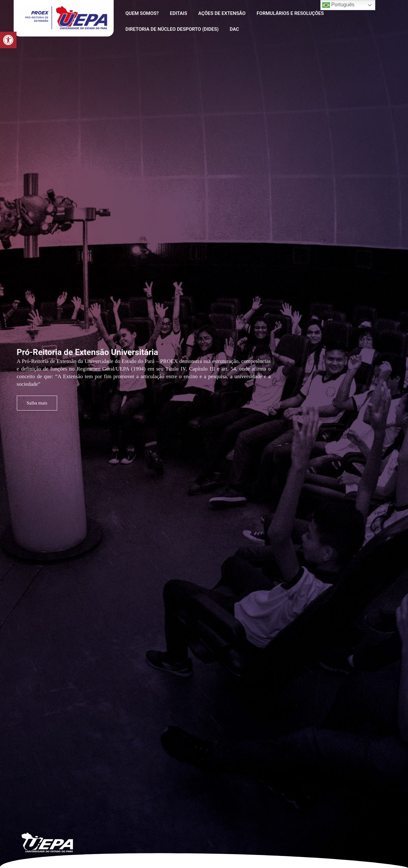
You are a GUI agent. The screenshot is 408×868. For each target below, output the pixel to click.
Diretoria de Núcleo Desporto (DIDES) (171, 29)
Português (338, 5)
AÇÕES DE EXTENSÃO (218, 13)
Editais (176, 13)
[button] (8, 40)
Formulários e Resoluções (285, 13)
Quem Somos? (141, 13)
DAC (232, 29)
